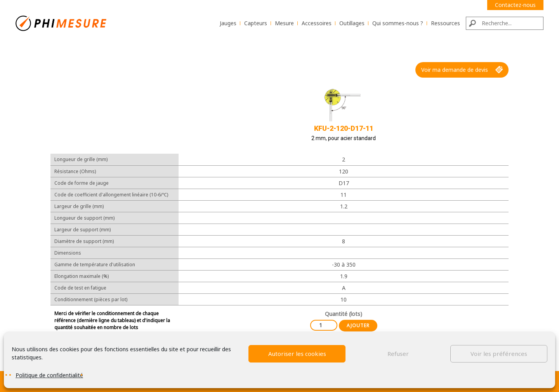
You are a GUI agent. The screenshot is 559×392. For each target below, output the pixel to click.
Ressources (445, 23)
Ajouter (358, 325)
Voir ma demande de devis (462, 70)
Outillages (352, 23)
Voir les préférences (499, 354)
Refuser (398, 354)
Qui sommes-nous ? (398, 23)
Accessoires (317, 23)
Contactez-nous (515, 5)
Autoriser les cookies (297, 354)
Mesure (284, 23)
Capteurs (256, 23)
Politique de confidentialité (49, 375)
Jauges (228, 23)
